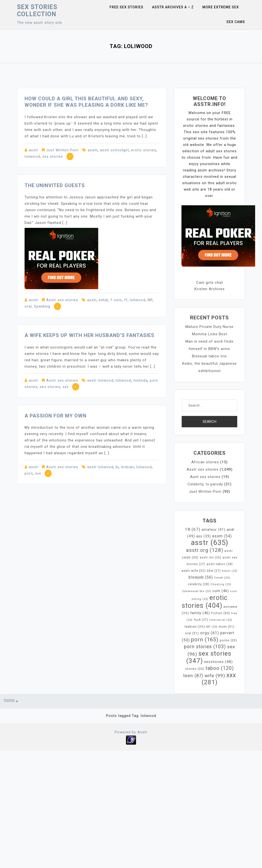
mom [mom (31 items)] (227, 627)
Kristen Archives (210, 289)
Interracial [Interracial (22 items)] (221, 620)
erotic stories (144, 150)
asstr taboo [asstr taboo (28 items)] (220, 564)
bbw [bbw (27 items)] (214, 571)
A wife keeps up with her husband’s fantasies (90, 335)
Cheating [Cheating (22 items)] (221, 584)
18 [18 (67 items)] (193, 529)
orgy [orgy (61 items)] (210, 633)
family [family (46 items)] (200, 613)
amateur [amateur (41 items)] (214, 530)
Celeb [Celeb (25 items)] (222, 578)
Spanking (42, 306)
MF (150, 300)
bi (117, 467)
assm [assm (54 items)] (222, 536)
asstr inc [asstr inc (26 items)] (210, 557)
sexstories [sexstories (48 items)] (218, 662)
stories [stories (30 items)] (195, 669)
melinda (140, 380)
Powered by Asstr (131, 732)
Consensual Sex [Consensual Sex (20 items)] (197, 591)
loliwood (32, 156)
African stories (205, 462)
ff (126, 300)
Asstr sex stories (62, 300)
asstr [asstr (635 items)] (210, 543)
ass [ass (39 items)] (204, 536)
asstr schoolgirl (114, 150)
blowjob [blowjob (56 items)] (201, 577)
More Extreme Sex (221, 7)
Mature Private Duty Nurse (209, 327)
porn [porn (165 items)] (205, 640)
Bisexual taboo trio (209, 356)
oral (28, 306)
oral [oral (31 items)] (192, 633)
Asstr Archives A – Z (173, 7)
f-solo (116, 300)
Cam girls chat (210, 283)
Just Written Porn (62, 150)
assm (93, 150)
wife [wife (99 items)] (215, 676)
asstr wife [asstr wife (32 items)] (194, 571)
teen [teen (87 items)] (193, 676)
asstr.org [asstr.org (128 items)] (205, 550)
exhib (103, 300)
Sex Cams (236, 22)
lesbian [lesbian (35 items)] (195, 626)
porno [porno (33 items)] (228, 640)
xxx (66, 387)
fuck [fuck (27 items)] (201, 620)
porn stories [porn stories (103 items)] (205, 647)
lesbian (128, 467)
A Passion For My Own (55, 416)
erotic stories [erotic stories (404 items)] (205, 602)
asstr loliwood (100, 380)
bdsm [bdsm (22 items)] (230, 571)
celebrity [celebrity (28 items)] (199, 584)
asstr (34, 150)
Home (9, 700)
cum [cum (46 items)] (221, 591)
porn (29, 473)
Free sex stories (126, 7)
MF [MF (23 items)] (212, 627)
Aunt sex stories (205, 477)
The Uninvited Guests (55, 185)
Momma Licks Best (210, 334)
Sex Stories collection (37, 11)
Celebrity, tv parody (205, 484)
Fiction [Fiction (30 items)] (221, 613)
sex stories (53, 156)
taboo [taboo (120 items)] (220, 668)
